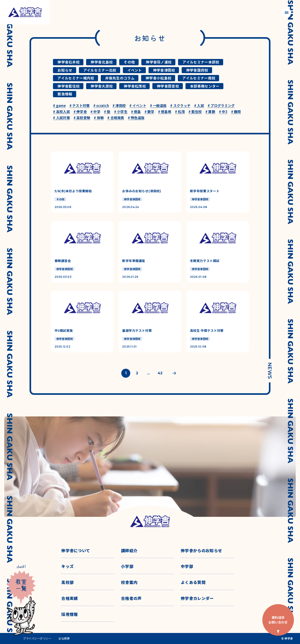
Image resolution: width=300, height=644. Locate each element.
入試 (199, 106)
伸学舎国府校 (197, 70)
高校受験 (82, 118)
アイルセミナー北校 (100, 70)
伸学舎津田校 (164, 70)
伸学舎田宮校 (168, 86)
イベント (135, 70)
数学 (149, 112)
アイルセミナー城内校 (76, 78)
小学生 (121, 112)
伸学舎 (80, 112)
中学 (95, 112)
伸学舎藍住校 (69, 86)
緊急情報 (65, 94)
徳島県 (165, 112)
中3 (223, 112)
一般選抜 (158, 106)
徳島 (136, 112)
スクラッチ (180, 106)
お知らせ (65, 70)
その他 (129, 62)
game (59, 106)
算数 (210, 112)
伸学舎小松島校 (158, 78)
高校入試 (61, 112)
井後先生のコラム (120, 78)
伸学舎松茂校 (135, 86)
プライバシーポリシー (37, 638)
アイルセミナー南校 (199, 78)
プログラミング (221, 106)
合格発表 (116, 118)
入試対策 (61, 118)
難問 (236, 112)
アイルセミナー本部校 (201, 62)
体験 (99, 118)
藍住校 (195, 112)
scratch (101, 106)
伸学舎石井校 (69, 62)
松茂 (180, 112)
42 (160, 373)
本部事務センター (205, 86)
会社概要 (64, 638)
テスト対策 (80, 106)
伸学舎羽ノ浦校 (159, 62)
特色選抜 (136, 118)
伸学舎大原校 (102, 86)
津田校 (119, 106)
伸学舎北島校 (102, 62)
